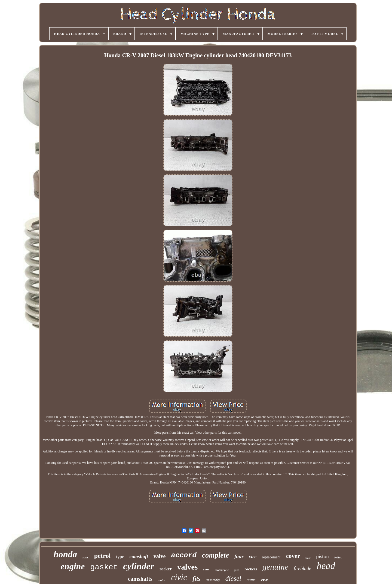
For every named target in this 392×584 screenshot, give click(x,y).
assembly (213, 580)
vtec (253, 557)
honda (65, 554)
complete (215, 555)
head (326, 566)
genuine (275, 567)
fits (196, 579)
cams (251, 580)
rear (206, 569)
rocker (166, 569)
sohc (86, 557)
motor (162, 580)
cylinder (138, 566)
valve (160, 556)
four (239, 556)
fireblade (302, 568)
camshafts (140, 579)
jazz (237, 570)
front (308, 558)
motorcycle (222, 570)
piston (322, 556)
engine (73, 566)
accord (184, 555)
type (120, 557)
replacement (271, 557)
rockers (251, 569)
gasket (104, 567)
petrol (102, 556)
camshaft (139, 556)
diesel (233, 578)
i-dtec (338, 557)
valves (188, 567)
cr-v (264, 580)
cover (293, 556)
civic (179, 577)
